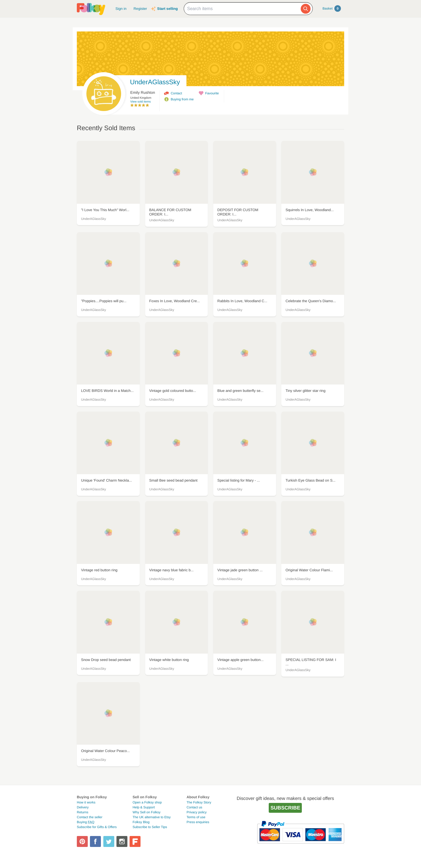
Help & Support (144, 807)
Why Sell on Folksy (147, 812)
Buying (86, 822)
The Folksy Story (199, 802)
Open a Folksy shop (147, 802)
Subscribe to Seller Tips (150, 827)
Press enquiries (198, 822)
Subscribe (285, 808)
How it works (86, 802)
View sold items (141, 102)
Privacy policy (196, 812)
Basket (332, 8)
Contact (176, 93)
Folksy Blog (141, 822)
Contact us (194, 807)
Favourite (212, 93)
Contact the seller (90, 817)
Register (140, 9)
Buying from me (182, 99)
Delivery (83, 807)
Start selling (167, 9)
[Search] (306, 9)
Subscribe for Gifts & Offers (97, 827)
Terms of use (196, 817)
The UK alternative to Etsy (152, 817)
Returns (83, 812)
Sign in (121, 9)
